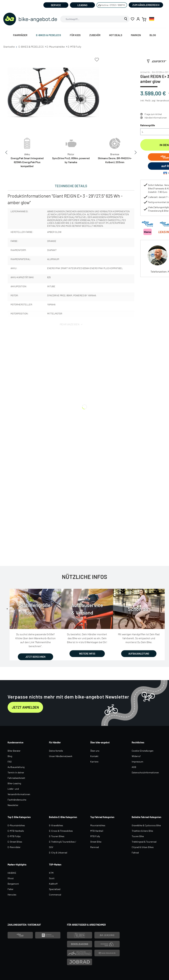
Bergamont (13, 884)
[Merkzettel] (133, 19)
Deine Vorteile (56, 751)
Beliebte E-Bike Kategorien (63, 817)
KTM (51, 873)
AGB (134, 767)
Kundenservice (16, 742)
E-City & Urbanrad (58, 853)
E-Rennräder (14, 847)
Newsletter (13, 805)
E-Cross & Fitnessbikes (61, 831)
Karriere (94, 762)
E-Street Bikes (15, 842)
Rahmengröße (148, 125)
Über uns (95, 751)
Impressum (137, 762)
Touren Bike (138, 836)
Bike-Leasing (14, 783)
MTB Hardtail (97, 831)
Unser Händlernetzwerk (61, 756)
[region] (53, 92)
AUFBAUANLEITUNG (139, 654)
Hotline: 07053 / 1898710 (113, 5)
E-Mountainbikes (16, 825)
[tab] (71, 186)
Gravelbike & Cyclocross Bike (146, 825)
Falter (10, 889)
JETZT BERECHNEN (35, 657)
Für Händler (55, 742)
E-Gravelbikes (56, 825)
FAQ (10, 762)
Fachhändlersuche (17, 800)
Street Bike (96, 842)
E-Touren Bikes (57, 836)
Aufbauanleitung (16, 767)
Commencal (55, 895)
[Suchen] (126, 19)
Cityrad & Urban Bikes (143, 847)
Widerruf (136, 756)
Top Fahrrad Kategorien (102, 817)
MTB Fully (95, 836)
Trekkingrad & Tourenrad (144, 842)
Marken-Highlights (17, 865)
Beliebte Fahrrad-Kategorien (146, 817)
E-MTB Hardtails (16, 831)
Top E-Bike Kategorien (19, 817)
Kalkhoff (53, 884)
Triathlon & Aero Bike (142, 831)
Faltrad (135, 853)
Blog (10, 756)
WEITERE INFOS (87, 654)
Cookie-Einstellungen (143, 751)
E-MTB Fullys (14, 836)
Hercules (12, 895)
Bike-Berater (14, 751)
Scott (52, 878)
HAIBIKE (12, 873)
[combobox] (91, 19)
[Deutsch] (152, 19)
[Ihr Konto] (138, 19)
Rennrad (95, 847)
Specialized (55, 889)
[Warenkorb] (144, 19)
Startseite (11, 47)
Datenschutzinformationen (145, 772)
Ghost (11, 878)
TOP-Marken (55, 865)
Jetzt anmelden (25, 707)
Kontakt (94, 756)
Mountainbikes (98, 825)
